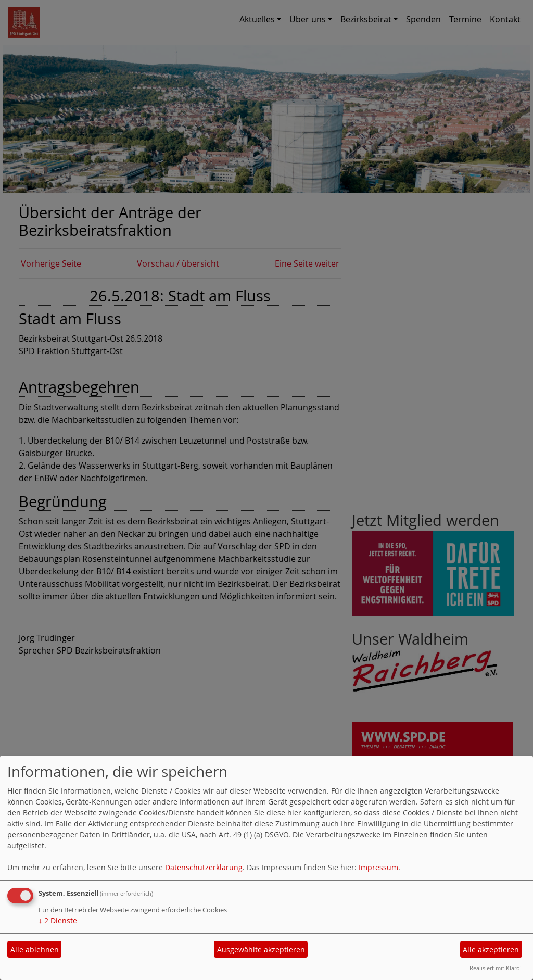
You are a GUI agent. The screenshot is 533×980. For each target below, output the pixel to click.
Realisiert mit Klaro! (496, 968)
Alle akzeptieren (491, 950)
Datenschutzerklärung (204, 867)
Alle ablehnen (35, 950)
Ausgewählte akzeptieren (261, 950)
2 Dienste (58, 920)
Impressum (378, 867)
